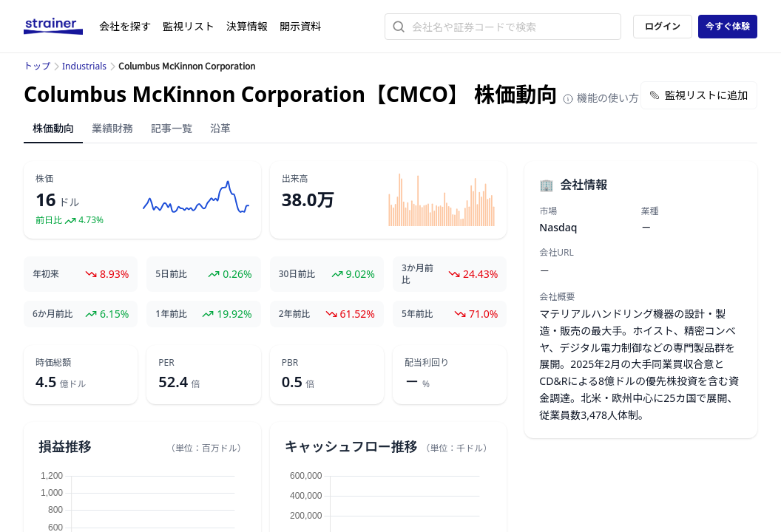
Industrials (84, 66)
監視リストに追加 (699, 95)
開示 (300, 26)
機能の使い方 (601, 98)
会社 (125, 26)
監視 (189, 26)
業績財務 (112, 128)
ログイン (663, 26)
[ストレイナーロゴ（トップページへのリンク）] (61, 27)
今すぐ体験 (728, 26)
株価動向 (53, 128)
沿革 (220, 128)
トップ (37, 66)
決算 (247, 26)
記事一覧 (172, 128)
